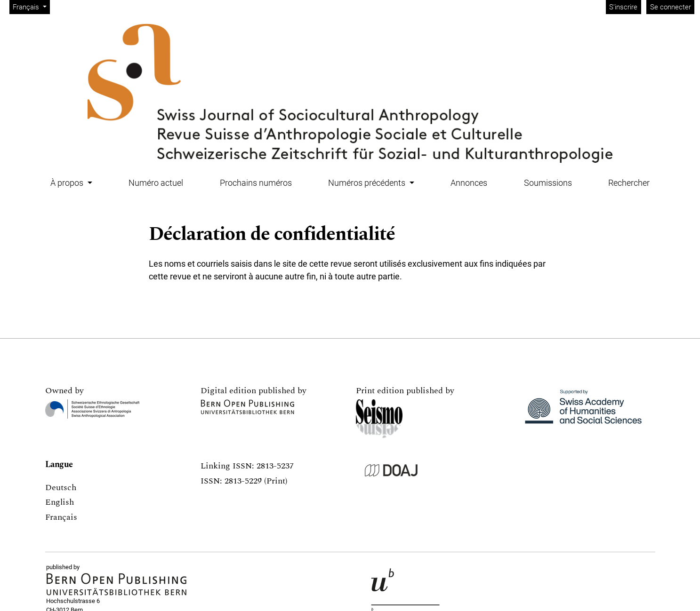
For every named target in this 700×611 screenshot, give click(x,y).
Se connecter (671, 7)
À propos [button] (68, 183)
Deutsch (61, 488)
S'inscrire (623, 7)
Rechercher (629, 183)
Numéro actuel (156, 183)
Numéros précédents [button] (368, 183)
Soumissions (548, 183)
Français (31, 6)
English (60, 502)
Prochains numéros (256, 183)
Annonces (469, 183)
